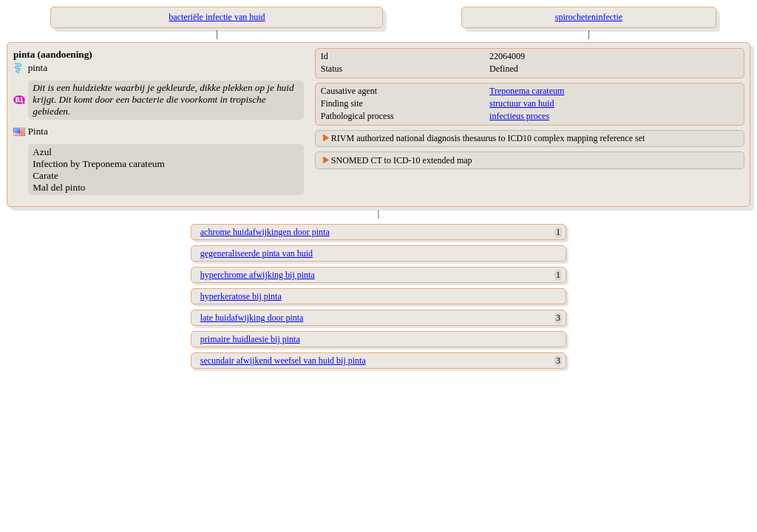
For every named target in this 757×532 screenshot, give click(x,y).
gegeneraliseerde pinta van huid (257, 253)
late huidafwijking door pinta (252, 318)
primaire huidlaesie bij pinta (250, 339)
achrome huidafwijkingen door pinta (265, 232)
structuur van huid (522, 103)
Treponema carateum (527, 91)
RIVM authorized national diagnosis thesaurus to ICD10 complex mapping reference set (488, 138)
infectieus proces (519, 116)
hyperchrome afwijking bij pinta (258, 275)
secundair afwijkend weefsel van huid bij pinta (283, 361)
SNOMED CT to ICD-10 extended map (402, 160)
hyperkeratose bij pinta (241, 296)
